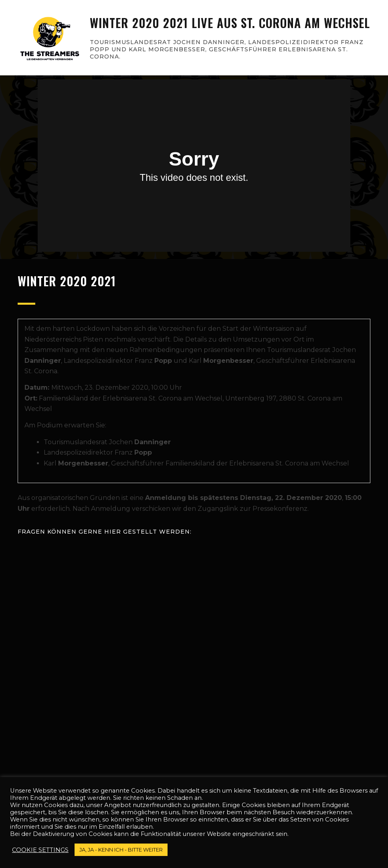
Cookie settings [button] (40, 850)
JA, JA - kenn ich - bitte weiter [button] (121, 850)
